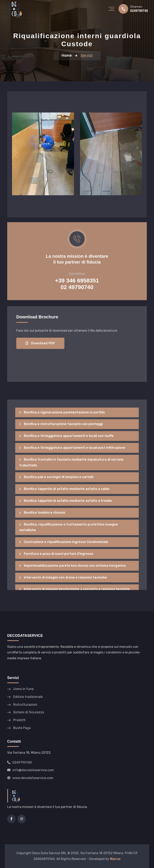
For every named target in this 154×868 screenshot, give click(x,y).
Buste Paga (22, 728)
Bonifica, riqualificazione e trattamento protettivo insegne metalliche (69, 527)
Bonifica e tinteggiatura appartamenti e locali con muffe (66, 436)
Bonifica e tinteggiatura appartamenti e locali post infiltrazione (72, 448)
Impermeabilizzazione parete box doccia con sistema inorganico (73, 566)
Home (67, 55)
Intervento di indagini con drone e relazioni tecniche (63, 577)
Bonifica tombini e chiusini (42, 513)
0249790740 (139, 11)
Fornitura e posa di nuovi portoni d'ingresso (56, 554)
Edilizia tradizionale (28, 697)
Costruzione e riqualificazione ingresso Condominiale (64, 542)
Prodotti (19, 720)
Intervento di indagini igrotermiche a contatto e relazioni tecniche (74, 589)
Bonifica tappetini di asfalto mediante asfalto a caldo (64, 489)
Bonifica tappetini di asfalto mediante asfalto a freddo (66, 501)
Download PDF (40, 343)
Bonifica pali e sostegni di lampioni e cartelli (56, 477)
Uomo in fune (23, 689)
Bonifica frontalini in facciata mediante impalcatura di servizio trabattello (71, 462)
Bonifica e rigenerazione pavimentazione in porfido (62, 412)
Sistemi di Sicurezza (29, 712)
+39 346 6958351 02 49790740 (77, 284)
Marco (115, 859)
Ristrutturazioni (25, 705)
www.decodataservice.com (30, 778)
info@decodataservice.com (31, 770)
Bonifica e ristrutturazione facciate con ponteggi (61, 424)
